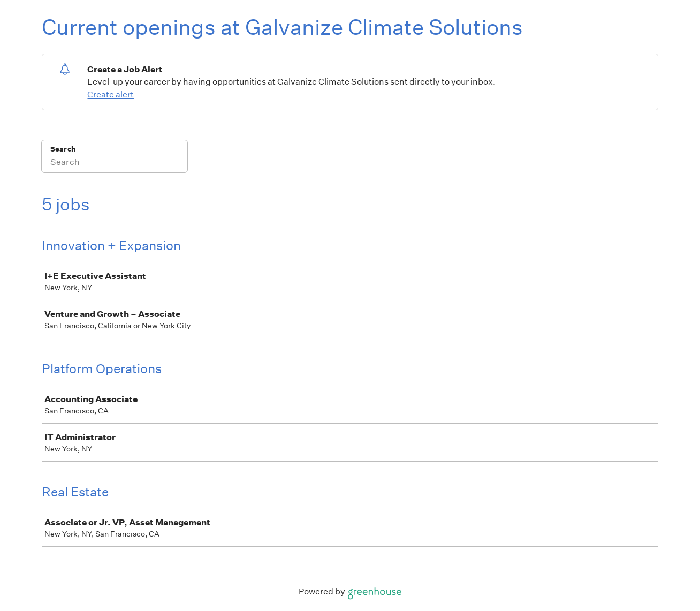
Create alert (111, 95)
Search (63, 149)
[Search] (115, 163)
